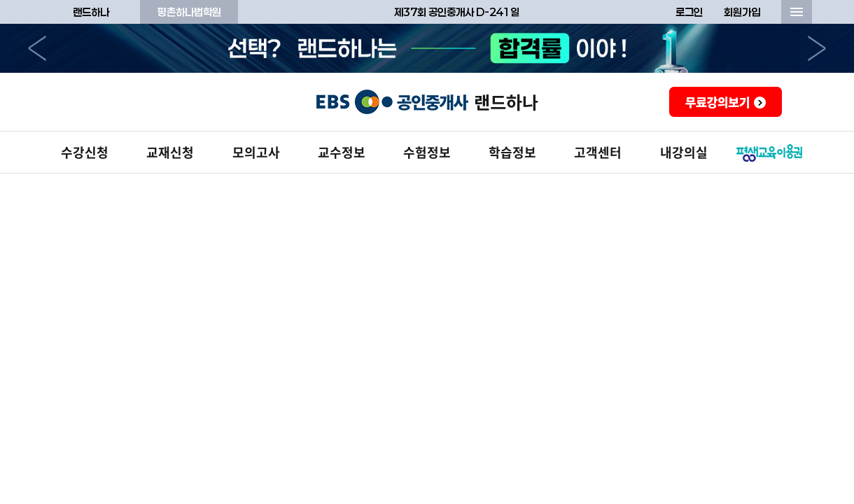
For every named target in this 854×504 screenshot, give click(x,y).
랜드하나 (91, 12)
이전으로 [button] (37, 48)
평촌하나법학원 (189, 12)
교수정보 (342, 152)
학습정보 (512, 152)
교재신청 (170, 152)
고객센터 (598, 152)
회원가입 (742, 12)
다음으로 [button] (817, 48)
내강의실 (684, 152)
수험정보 (427, 152)
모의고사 (256, 152)
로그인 (689, 12)
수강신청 (85, 152)
